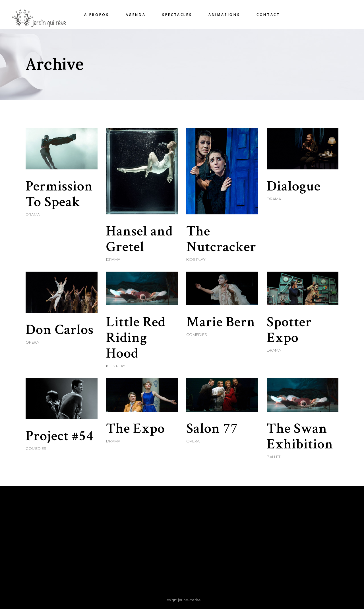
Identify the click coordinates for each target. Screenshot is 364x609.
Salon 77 (212, 429)
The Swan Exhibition (300, 436)
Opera (32, 342)
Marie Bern (221, 322)
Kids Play (196, 259)
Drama (33, 214)
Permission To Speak (59, 194)
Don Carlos (60, 330)
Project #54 (60, 436)
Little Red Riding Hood (136, 338)
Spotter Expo (289, 330)
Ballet (274, 457)
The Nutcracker (221, 239)
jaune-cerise (189, 600)
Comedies (197, 335)
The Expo (136, 429)
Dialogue (294, 186)
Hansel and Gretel (139, 239)
